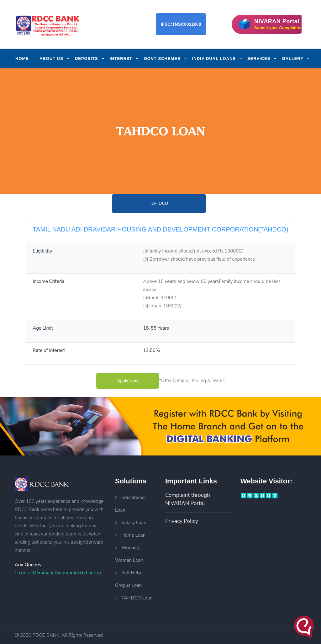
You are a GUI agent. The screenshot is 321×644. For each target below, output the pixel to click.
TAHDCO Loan (137, 598)
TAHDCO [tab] (159, 203)
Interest (121, 59)
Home (22, 59)
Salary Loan (134, 523)
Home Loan (133, 535)
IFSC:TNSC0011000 (181, 24)
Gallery (293, 59)
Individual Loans (214, 59)
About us (51, 59)
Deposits (87, 59)
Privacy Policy (182, 521)
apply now (128, 381)
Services (259, 59)
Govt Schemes (162, 59)
